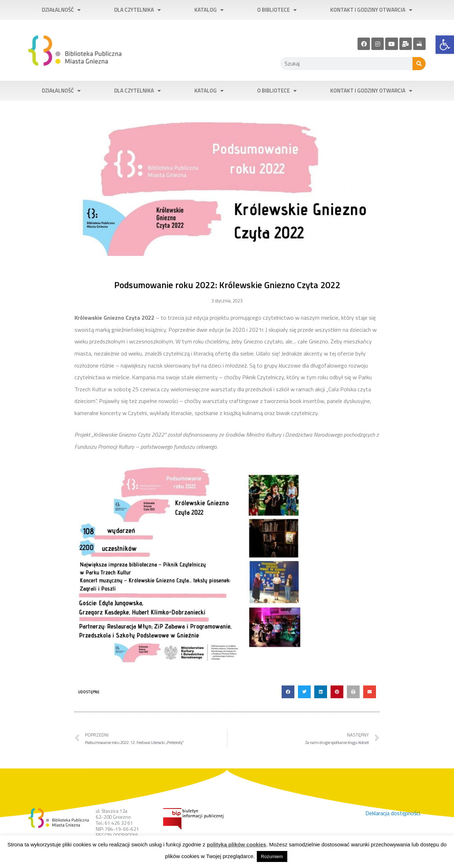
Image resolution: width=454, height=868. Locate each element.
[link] (445, 45)
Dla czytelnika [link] (137, 10)
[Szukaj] (419, 64)
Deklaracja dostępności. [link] (393, 813)
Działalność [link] (61, 10)
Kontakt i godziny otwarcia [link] (371, 10)
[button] (288, 692)
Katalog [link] (209, 10)
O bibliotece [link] (277, 10)
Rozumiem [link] (272, 856)
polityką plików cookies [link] (237, 844)
